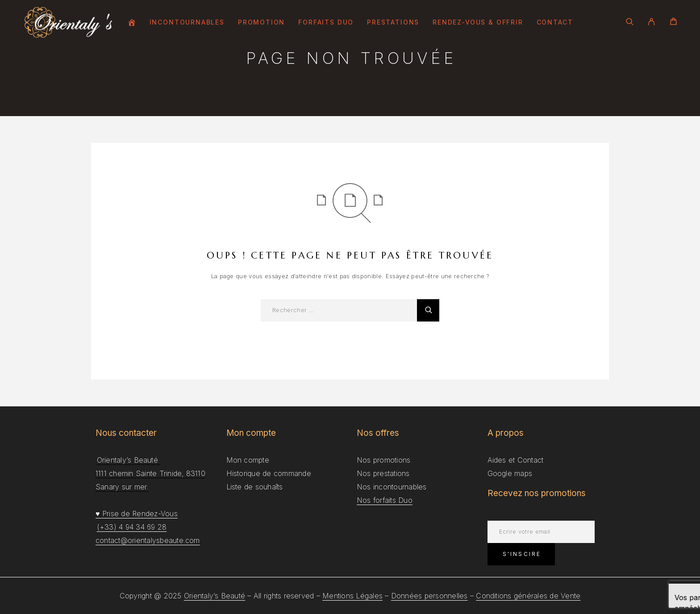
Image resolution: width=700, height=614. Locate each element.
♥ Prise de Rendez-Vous (137, 514)
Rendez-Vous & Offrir (478, 22)
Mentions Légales (352, 596)
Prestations (393, 22)
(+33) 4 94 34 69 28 (132, 527)
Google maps (510, 473)
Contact (555, 22)
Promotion (261, 22)
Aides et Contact (516, 460)
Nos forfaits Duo (385, 500)
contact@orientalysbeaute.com (148, 540)
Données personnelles (429, 596)
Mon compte (248, 460)
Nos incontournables (392, 487)
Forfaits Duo (326, 22)
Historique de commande (269, 473)
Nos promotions (383, 460)
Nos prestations (383, 473)
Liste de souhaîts (255, 487)
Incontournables (187, 22)
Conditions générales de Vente (528, 596)
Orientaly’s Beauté (215, 596)
